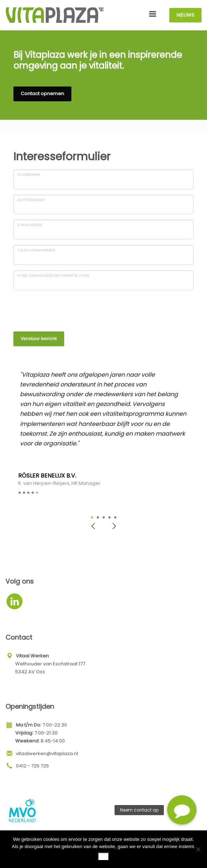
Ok (103, 856)
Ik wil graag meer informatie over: (54, 275)
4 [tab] (109, 517)
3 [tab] (104, 517)
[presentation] (69, 310)
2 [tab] (98, 517)
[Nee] (198, 849)
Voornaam (29, 174)
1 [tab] (92, 517)
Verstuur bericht (39, 338)
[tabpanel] (103, 433)
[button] (182, 810)
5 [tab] (115, 517)
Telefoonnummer (36, 250)
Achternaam (31, 200)
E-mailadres (30, 225)
